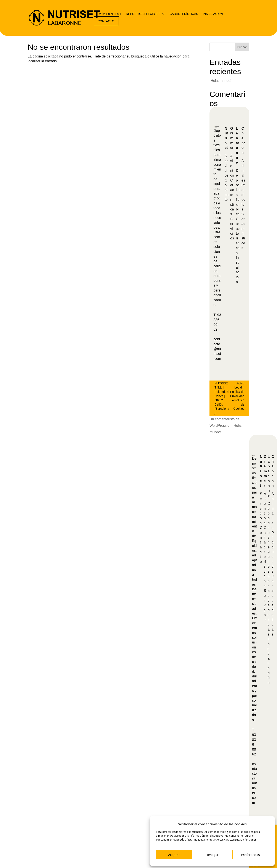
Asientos (232, 166)
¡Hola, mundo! (220, 81)
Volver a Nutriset (110, 14)
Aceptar (174, 855)
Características (265, 557)
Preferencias (250, 855)
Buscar (242, 47)
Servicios (226, 166)
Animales (243, 171)
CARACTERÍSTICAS (184, 14)
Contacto (226, 190)
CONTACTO (106, 21)
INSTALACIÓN (213, 14)
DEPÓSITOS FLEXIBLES (143, 14)
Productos (273, 552)
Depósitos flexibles (269, 537)
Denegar (212, 855)
